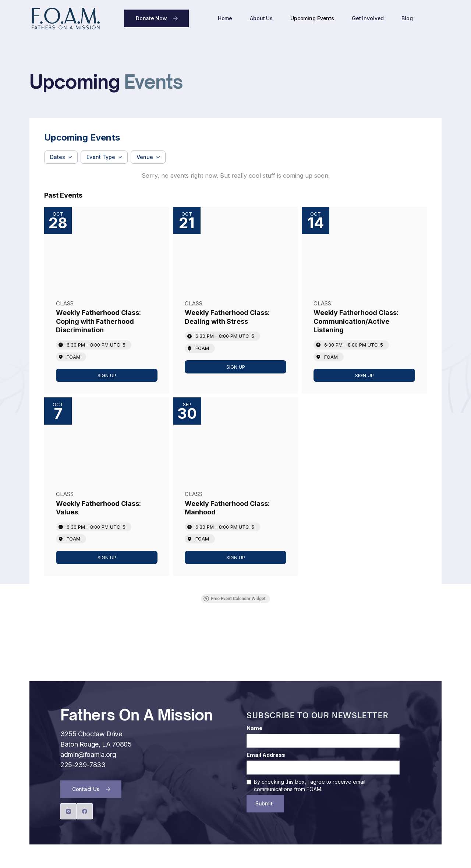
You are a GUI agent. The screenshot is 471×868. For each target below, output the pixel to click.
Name (254, 728)
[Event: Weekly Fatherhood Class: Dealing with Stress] (235, 300)
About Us (261, 18)
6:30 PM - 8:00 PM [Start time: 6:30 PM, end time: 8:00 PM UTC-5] (96, 345)
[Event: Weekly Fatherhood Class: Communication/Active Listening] (364, 300)
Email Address (266, 755)
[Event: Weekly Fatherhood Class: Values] (107, 487)
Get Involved (368, 18)
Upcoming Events (312, 18)
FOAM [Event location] (73, 357)
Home (225, 18)
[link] (107, 375)
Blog (407, 18)
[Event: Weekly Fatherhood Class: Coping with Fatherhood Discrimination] (107, 300)
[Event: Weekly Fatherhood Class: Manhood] (235, 487)
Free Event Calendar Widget (234, 599)
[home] (65, 18)
